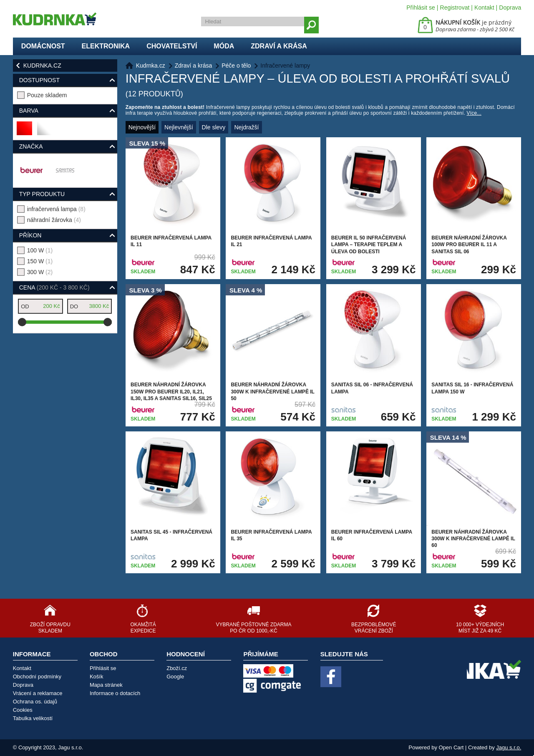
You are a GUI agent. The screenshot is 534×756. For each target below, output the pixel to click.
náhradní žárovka (54, 220)
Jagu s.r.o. (509, 747)
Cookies (23, 710)
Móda (224, 46)
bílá (44, 132)
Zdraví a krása (279, 46)
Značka (31, 146)
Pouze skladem (47, 95)
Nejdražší (246, 127)
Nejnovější (142, 127)
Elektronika (106, 46)
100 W (40, 250)
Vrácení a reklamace (38, 693)
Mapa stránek (106, 685)
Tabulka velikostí (33, 718)
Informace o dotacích (115, 693)
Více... (474, 113)
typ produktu (42, 194)
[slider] (22, 322)
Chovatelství (172, 46)
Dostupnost (39, 80)
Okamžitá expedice (143, 628)
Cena (54, 287)
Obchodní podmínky (37, 677)
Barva (29, 111)
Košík (97, 677)
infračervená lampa (56, 209)
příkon (30, 235)
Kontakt (484, 8)
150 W (40, 261)
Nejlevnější (179, 127)
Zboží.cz (177, 668)
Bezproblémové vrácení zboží (374, 628)
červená (25, 132)
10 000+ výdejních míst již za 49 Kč (480, 628)
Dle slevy (214, 127)
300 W (40, 272)
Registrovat (455, 8)
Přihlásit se (421, 8)
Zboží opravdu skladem (50, 628)
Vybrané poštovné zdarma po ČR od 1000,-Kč (253, 628)
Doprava (510, 8)
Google (175, 677)
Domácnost (43, 46)
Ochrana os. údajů (35, 702)
